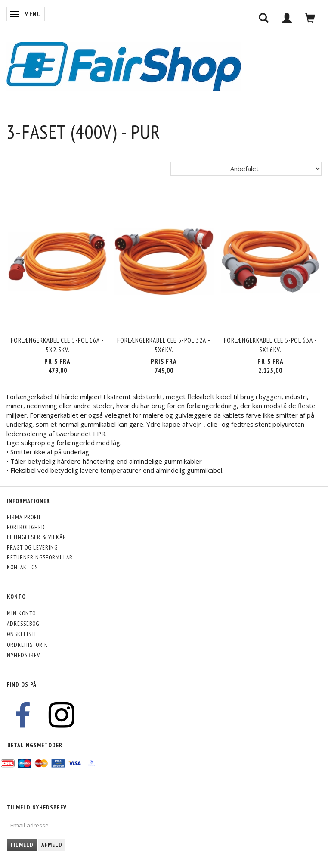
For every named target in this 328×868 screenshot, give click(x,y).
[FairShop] (124, 66)
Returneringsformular (40, 557)
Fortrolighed (26, 527)
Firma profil (24, 517)
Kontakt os (22, 567)
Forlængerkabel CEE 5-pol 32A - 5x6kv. (164, 345)
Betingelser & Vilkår (37, 537)
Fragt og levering (32, 547)
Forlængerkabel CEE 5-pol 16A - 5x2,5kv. (57, 345)
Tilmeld (22, 845)
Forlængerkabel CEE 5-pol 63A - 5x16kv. (271, 345)
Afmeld (52, 845)
